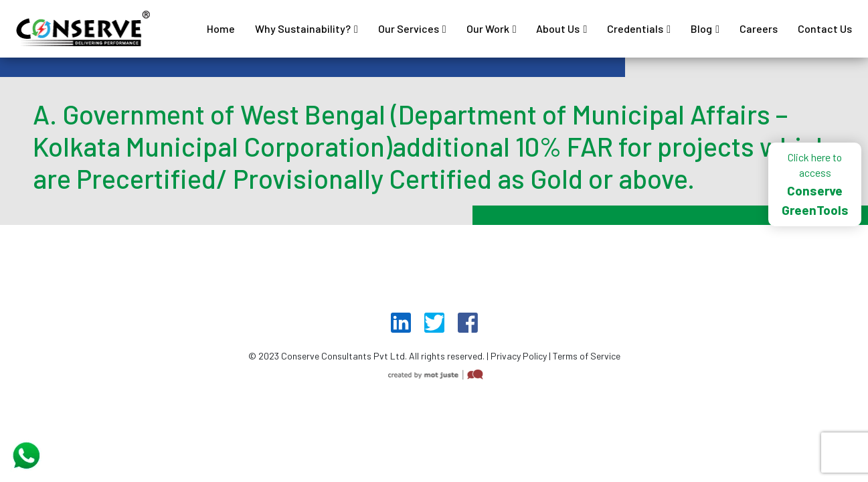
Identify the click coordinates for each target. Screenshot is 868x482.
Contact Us (825, 28)
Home (221, 28)
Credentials (635, 28)
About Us (558, 28)
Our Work (488, 28)
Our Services (409, 28)
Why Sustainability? (303, 28)
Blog (701, 28)
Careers (759, 28)
